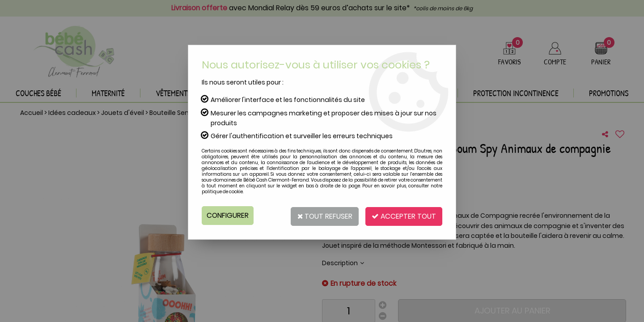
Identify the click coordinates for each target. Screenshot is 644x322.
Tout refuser (321, 215)
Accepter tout (402, 215)
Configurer (228, 215)
